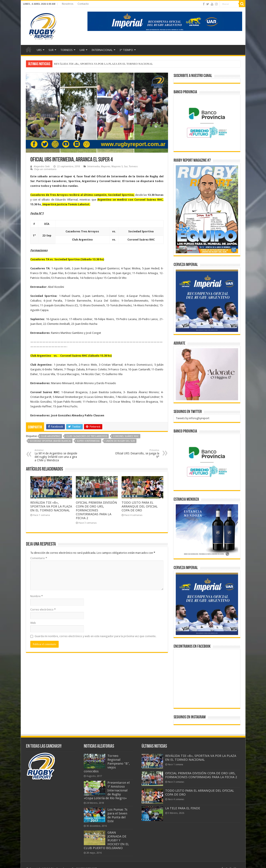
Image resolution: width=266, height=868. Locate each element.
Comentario (39, 558)
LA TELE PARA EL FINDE (183, 808)
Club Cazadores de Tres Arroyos (87, 436)
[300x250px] (207, 530)
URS (39, 50)
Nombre (37, 596)
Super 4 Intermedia (88, 441)
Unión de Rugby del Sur (120, 441)
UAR (82, 50)
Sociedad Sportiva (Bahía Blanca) (50, 441)
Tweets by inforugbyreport (193, 418)
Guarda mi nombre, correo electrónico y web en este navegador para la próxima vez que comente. (95, 636)
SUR (51, 50)
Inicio (29, 49)
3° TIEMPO (126, 50)
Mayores (106, 166)
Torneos (133, 166)
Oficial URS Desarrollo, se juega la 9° (137, 454)
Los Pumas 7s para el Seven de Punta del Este (117, 815)
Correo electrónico (43, 610)
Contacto (83, 4)
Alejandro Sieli (42, 166)
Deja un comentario (45, 169)
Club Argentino (51, 436)
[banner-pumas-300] (207, 301)
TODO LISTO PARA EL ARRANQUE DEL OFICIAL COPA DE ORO (140, 506)
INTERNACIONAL (102, 50)
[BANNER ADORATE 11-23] (207, 374)
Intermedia (94, 166)
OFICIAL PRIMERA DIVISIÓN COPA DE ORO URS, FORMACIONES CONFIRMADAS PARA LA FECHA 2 (96, 510)
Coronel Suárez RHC (126, 436)
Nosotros (68, 4)
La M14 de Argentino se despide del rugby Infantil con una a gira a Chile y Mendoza (57, 455)
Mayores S (117, 166)
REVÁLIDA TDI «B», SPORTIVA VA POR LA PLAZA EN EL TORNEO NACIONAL (104, 64)
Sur (126, 166)
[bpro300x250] (207, 123)
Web (33, 623)
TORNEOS (66, 50)
